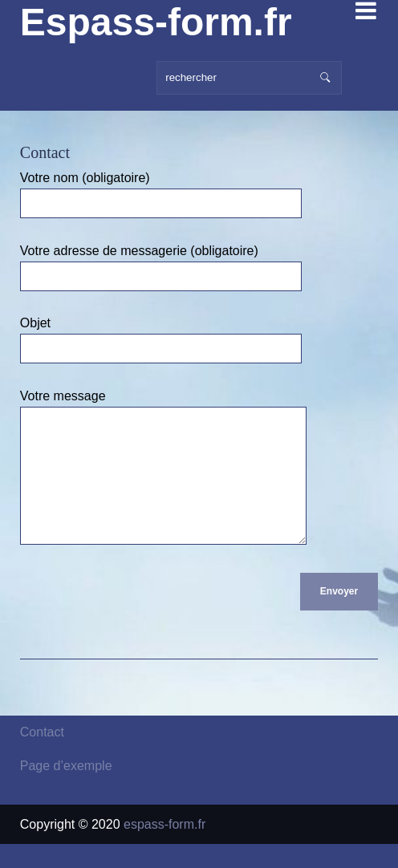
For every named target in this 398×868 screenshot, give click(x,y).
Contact (42, 756)
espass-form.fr (164, 848)
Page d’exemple (66, 790)
